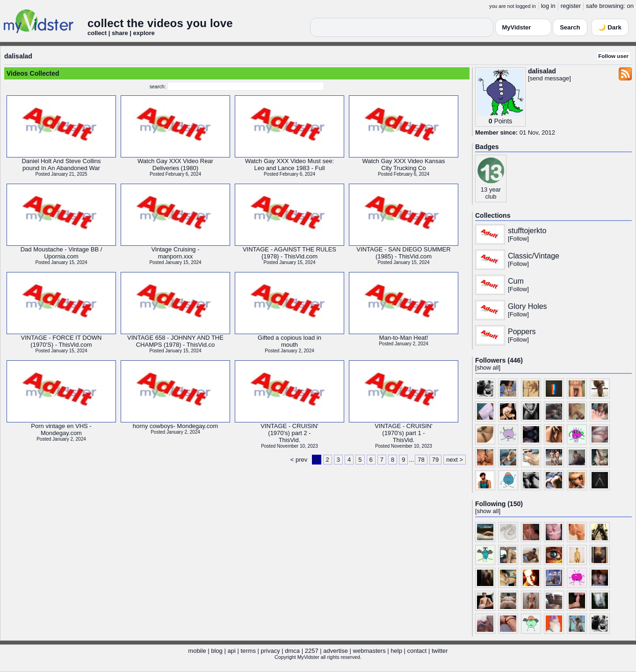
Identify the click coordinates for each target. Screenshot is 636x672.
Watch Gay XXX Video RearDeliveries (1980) (175, 164)
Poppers (522, 332)
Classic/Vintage (534, 256)
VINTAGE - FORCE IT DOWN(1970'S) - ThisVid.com (61, 341)
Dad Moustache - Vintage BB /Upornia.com (61, 253)
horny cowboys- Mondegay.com (176, 426)
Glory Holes (528, 306)
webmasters (369, 651)
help (396, 651)
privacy (271, 651)
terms (248, 651)
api (231, 651)
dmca (292, 651)
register (571, 6)
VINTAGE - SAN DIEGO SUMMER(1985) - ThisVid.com (403, 253)
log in (548, 6)
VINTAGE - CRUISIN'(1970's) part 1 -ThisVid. (404, 433)
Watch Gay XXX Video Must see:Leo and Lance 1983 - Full (289, 164)
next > (455, 460)
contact (417, 651)
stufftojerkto (527, 231)
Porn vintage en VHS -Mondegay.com (61, 429)
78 (421, 460)
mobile (197, 651)
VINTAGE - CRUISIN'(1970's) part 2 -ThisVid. (289, 433)
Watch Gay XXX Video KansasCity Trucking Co (403, 164)
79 (435, 460)
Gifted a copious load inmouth (289, 341)
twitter (440, 651)
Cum (516, 281)
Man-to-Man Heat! (404, 338)
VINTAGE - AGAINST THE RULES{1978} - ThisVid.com (289, 253)
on (630, 6)
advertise (336, 651)
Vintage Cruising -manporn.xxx (175, 253)
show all (488, 368)
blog (217, 651)
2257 (312, 651)
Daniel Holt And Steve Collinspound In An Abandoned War (61, 164)
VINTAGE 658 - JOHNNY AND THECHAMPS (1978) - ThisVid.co (175, 341)
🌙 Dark (610, 27)
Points (503, 121)
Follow (519, 239)
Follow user (613, 56)
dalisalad (18, 56)
